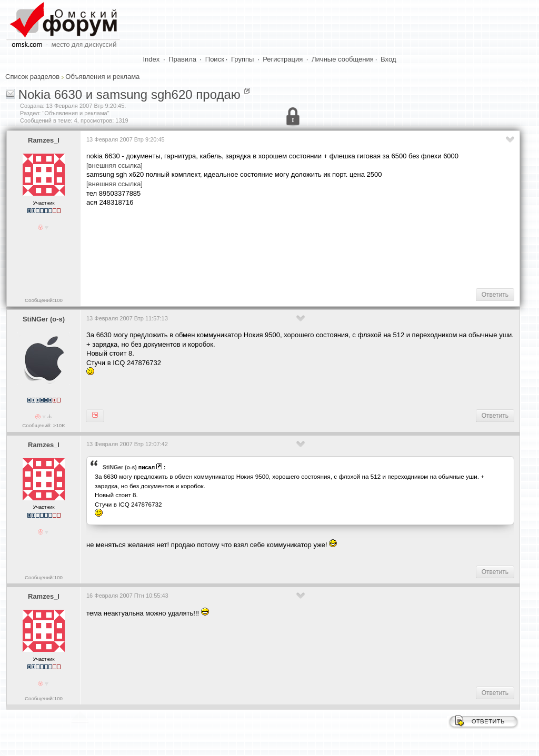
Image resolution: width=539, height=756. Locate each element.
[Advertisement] (278, 247)
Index (152, 59)
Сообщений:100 (44, 300)
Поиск (215, 59)
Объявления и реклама (102, 77)
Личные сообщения (343, 59)
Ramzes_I (44, 140)
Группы (242, 59)
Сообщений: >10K (44, 425)
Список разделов (32, 77)
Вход (388, 59)
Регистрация (283, 59)
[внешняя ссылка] (114, 165)
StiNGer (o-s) (44, 319)
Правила (182, 59)
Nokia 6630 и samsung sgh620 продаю (129, 94)
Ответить (495, 295)
